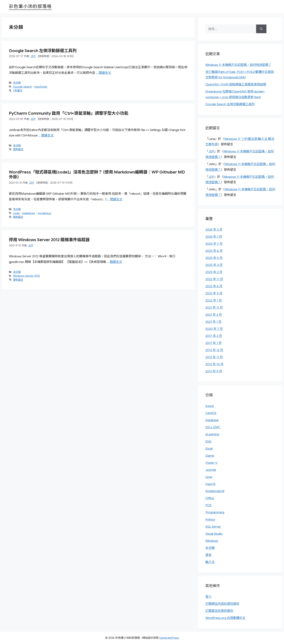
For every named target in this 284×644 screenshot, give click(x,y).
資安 (208, 555)
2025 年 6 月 (214, 251)
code (16, 213)
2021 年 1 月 (213, 322)
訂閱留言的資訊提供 (219, 611)
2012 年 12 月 (214, 350)
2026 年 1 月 (214, 237)
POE (208, 505)
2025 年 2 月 (214, 272)
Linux (209, 477)
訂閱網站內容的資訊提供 (222, 604)
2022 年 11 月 (214, 279)
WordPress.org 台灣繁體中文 (225, 618)
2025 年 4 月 (214, 265)
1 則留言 (18, 91)
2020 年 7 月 (214, 329)
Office (210, 498)
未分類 (17, 83)
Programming (215, 512)
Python (210, 520)
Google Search (22, 87)
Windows (212, 541)
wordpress (44, 213)
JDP (211, 151)
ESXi (208, 442)
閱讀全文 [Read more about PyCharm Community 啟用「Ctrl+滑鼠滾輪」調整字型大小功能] (47, 135)
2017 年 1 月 (214, 343)
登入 (208, 597)
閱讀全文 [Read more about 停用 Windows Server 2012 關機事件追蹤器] (116, 262)
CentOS (211, 413)
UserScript (41, 87)
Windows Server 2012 (26, 276)
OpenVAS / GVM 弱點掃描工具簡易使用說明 (236, 84)
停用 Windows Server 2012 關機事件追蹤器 (49, 240)
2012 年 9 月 (214, 371)
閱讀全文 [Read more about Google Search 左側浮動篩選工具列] (105, 73)
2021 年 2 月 (214, 315)
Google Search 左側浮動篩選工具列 (43, 51)
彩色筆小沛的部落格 (30, 6)
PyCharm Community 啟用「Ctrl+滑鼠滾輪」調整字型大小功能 (69, 113)
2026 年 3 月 (214, 230)
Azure (210, 406)
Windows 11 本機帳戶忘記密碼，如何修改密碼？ (238, 65)
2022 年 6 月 (214, 286)
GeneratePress (169, 638)
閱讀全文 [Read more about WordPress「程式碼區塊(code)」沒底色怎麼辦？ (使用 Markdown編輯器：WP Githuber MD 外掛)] (116, 199)
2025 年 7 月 (214, 244)
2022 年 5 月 (214, 293)
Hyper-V (211, 463)
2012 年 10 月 (214, 364)
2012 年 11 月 (214, 357)
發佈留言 (18, 149)
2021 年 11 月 (214, 308)
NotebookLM (215, 491)
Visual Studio (214, 534)
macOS (210, 484)
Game (210, 456)
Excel (209, 449)
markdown (29, 213)
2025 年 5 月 (214, 258)
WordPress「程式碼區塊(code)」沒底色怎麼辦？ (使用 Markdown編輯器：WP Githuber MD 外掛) (97, 175)
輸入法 (210, 562)
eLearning (212, 434)
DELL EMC (213, 427)
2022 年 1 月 (214, 301)
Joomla (211, 470)
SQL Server (213, 527)
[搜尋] (261, 29)
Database (212, 420)
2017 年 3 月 (214, 336)
